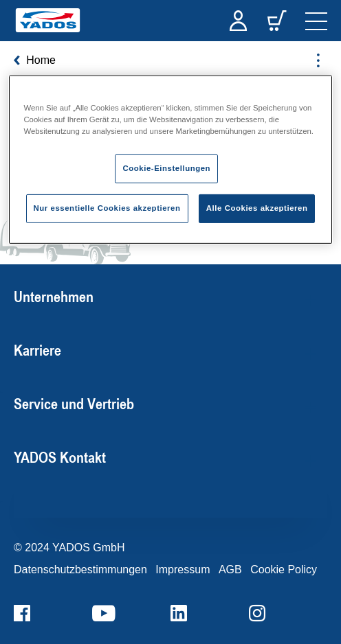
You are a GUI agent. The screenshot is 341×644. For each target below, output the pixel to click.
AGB (230, 570)
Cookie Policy (284, 570)
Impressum (183, 570)
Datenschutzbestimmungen (80, 570)
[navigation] (316, 21)
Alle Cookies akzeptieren (257, 208)
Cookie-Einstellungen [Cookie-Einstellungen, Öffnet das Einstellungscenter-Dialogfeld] (166, 168)
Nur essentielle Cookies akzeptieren (107, 208)
